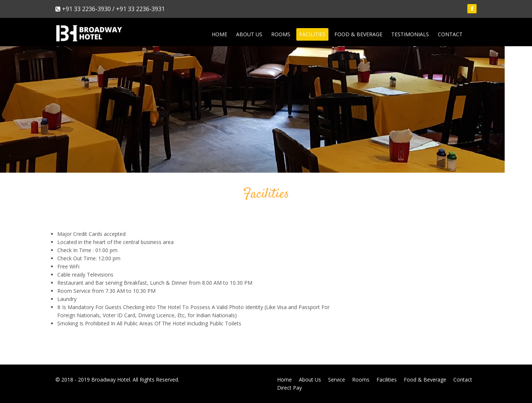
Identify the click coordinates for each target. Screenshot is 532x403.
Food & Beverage (358, 34)
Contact (450, 34)
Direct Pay (289, 388)
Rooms (281, 34)
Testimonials (410, 34)
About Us (249, 34)
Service (337, 380)
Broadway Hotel (111, 380)
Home (219, 34)
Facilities (312, 34)
